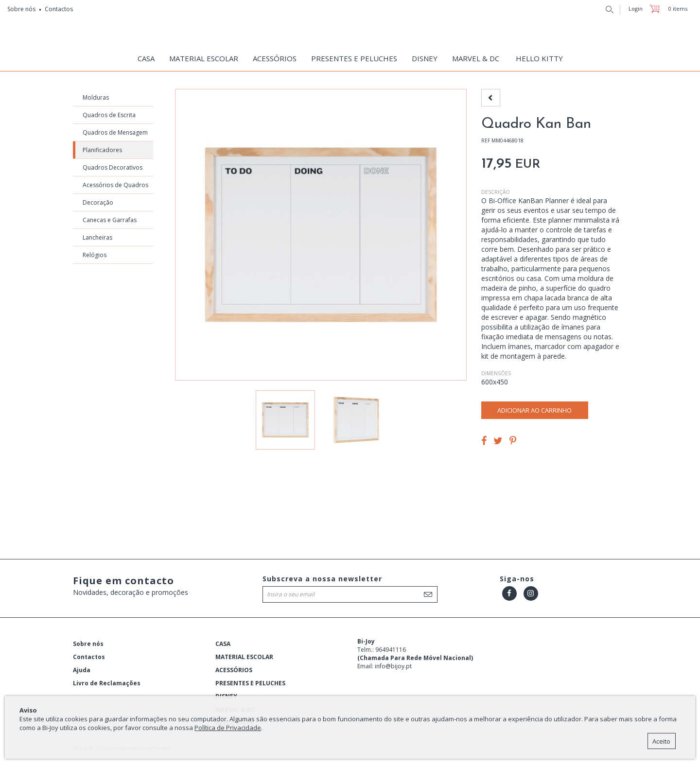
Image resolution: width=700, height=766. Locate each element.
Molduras (96, 100)
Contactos (59, 9)
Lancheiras (97, 240)
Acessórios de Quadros (115, 187)
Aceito (661, 741)
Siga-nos (517, 581)
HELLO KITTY (539, 58)
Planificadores (102, 152)
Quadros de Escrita (109, 117)
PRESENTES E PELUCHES (354, 58)
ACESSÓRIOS (275, 58)
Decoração (98, 205)
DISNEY (425, 58)
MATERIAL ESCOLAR (204, 58)
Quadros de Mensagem (115, 135)
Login (636, 9)
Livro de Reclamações (107, 686)
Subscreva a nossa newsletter (322, 581)
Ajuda (82, 672)
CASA (146, 58)
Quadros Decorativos (113, 170)
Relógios (95, 257)
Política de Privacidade (228, 728)
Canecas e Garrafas (110, 222)
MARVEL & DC (476, 58)
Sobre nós (21, 9)
